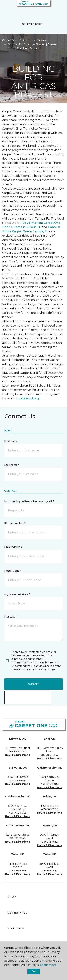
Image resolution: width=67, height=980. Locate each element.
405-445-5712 (18, 813)
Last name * (12, 465)
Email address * (14, 547)
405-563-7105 (50, 809)
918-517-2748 (18, 838)
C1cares (41, 40)
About (27, 40)
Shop (12, 897)
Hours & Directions (17, 755)
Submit (33, 684)
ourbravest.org (28, 398)
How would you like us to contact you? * (29, 501)
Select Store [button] (32, 24)
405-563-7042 (17, 752)
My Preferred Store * (17, 594)
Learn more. (49, 965)
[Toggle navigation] (5, 7)
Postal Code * (13, 571)
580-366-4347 (49, 755)
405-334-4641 (18, 780)
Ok (33, 971)
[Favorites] (58, 7)
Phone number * (15, 523)
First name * (12, 441)
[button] (53, 7)
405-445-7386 (49, 784)
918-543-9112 (50, 842)
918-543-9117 (50, 871)
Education (16, 928)
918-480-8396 (17, 871)
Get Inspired (18, 913)
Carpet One (10, 40)
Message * (11, 617)
